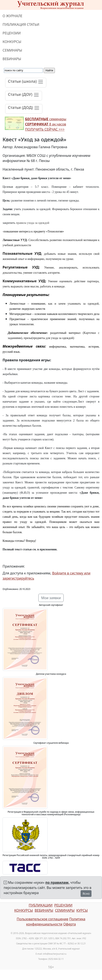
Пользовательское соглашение (43, 919)
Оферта (70, 924)
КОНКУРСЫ (12, 42)
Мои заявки (51, 598)
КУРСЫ (82, 910)
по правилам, (57, 882)
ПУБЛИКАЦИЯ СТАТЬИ (21, 24)
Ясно (86, 894)
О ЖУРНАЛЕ (13, 16)
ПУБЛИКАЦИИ (41, 905)
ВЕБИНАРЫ (12, 59)
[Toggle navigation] (26, 83)
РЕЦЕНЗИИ (12, 33)
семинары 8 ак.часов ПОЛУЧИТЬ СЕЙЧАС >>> (46, 124)
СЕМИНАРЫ (12, 50)
